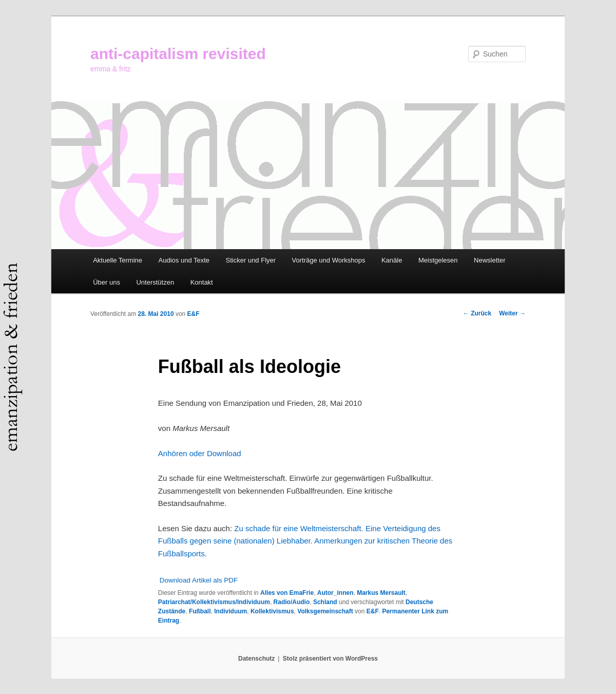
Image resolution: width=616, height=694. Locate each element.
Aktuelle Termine (118, 260)
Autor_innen (335, 593)
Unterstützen (155, 282)
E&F (194, 314)
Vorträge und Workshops (329, 260)
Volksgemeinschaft (325, 611)
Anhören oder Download (200, 453)
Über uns (107, 282)
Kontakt (202, 282)
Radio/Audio (292, 602)
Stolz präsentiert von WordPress (330, 659)
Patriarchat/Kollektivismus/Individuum (214, 602)
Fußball (200, 611)
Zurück (477, 313)
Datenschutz (256, 659)
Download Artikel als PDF (199, 580)
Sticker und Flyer (251, 260)
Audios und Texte (184, 260)
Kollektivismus (272, 611)
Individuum (230, 611)
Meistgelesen (438, 260)
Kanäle (392, 260)
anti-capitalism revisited (178, 54)
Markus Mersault (381, 593)
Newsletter (489, 260)
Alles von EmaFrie (287, 593)
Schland (325, 602)
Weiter (512, 313)
